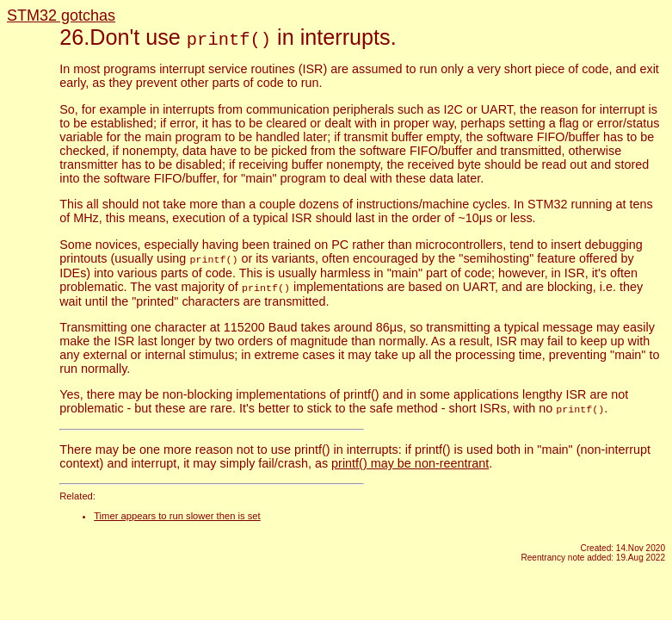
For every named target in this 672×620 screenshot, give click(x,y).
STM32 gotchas (61, 15)
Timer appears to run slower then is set (177, 513)
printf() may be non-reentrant (410, 461)
